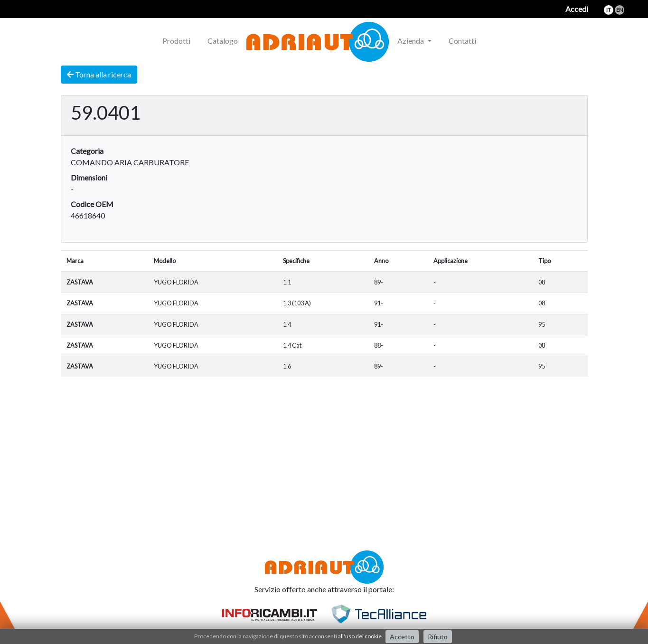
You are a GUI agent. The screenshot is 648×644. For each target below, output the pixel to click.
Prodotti (176, 41)
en (620, 10)
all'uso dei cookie (360, 636)
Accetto (402, 637)
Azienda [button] (411, 41)
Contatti (462, 41)
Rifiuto (438, 637)
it (609, 10)
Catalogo (223, 41)
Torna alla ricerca (99, 74)
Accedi (577, 9)
